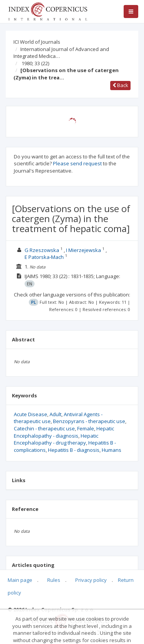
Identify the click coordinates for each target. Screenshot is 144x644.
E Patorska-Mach (44, 257)
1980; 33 (35, 63)
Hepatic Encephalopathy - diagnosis (64, 432)
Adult (55, 414)
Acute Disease (31, 414)
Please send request (77, 163)
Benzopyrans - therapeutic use (89, 421)
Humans (112, 450)
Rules (54, 580)
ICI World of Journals (37, 42)
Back (120, 85)
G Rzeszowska (42, 250)
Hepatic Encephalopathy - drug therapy (56, 439)
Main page (20, 580)
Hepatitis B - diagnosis (74, 450)
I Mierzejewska (84, 250)
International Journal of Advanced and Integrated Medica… (61, 53)
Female (86, 428)
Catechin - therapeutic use (44, 428)
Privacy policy (91, 580)
